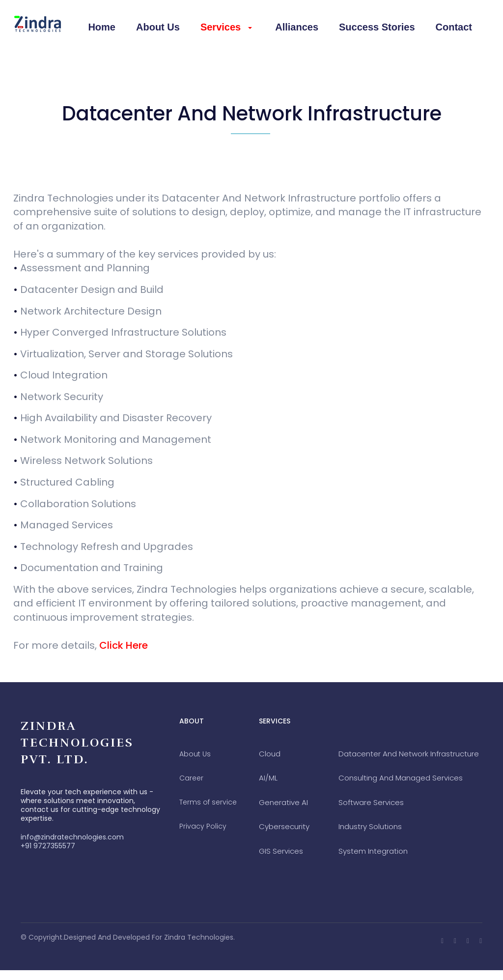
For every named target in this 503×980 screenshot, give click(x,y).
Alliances (297, 27)
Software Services (371, 802)
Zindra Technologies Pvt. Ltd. (77, 743)
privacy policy (203, 826)
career (191, 778)
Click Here (124, 645)
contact (454, 27)
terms (208, 802)
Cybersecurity (284, 826)
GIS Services (281, 851)
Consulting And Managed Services (401, 778)
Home (102, 27)
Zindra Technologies (199, 937)
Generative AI (283, 802)
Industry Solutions (370, 826)
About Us (158, 27)
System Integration (373, 851)
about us (195, 754)
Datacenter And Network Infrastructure (409, 754)
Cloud (270, 754)
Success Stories (377, 27)
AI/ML (268, 778)
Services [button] (226, 27)
